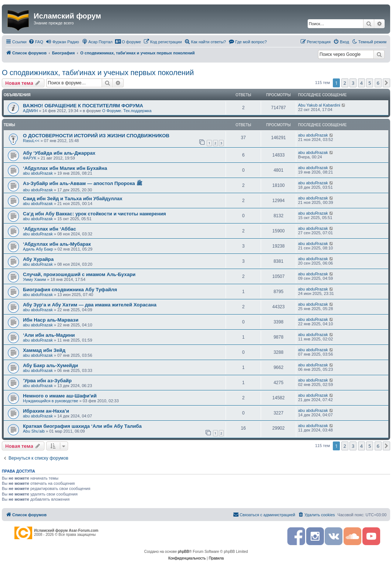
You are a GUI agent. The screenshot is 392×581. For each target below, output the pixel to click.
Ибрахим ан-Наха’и (46, 411)
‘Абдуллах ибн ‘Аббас (49, 229)
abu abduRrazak (313, 135)
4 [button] (361, 83)
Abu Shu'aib (34, 431)
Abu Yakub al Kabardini (319, 105)
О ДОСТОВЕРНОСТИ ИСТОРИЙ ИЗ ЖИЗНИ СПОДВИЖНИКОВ (96, 136)
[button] (386, 83)
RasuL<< (31, 141)
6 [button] (378, 83)
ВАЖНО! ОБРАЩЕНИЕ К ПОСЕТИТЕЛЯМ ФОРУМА (83, 106)
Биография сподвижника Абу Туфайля (70, 290)
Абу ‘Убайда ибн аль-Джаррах (59, 153)
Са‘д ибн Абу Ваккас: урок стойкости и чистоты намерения (94, 214)
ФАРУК (30, 158)
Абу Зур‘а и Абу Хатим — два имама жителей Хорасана (90, 305)
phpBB (183, 552)
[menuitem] (36, 42)
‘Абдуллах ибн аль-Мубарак (57, 244)
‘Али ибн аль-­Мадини (49, 335)
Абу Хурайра (38, 259)
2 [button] (345, 83)
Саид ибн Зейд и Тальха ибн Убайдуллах (73, 199)
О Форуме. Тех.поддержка (127, 111)
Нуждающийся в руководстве (50, 401)
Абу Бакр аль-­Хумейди (50, 365)
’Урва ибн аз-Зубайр (47, 381)
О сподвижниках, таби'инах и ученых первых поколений (98, 73)
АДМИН (30, 111)
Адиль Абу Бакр (38, 249)
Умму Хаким (34, 279)
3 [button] (353, 83)
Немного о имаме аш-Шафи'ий (60, 396)
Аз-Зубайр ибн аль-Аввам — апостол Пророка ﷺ (83, 183)
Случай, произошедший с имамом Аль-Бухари (79, 274)
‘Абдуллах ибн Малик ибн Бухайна (65, 168)
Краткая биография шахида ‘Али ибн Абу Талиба (82, 426)
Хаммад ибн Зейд (44, 350)
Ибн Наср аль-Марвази (51, 320)
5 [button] (370, 83)
